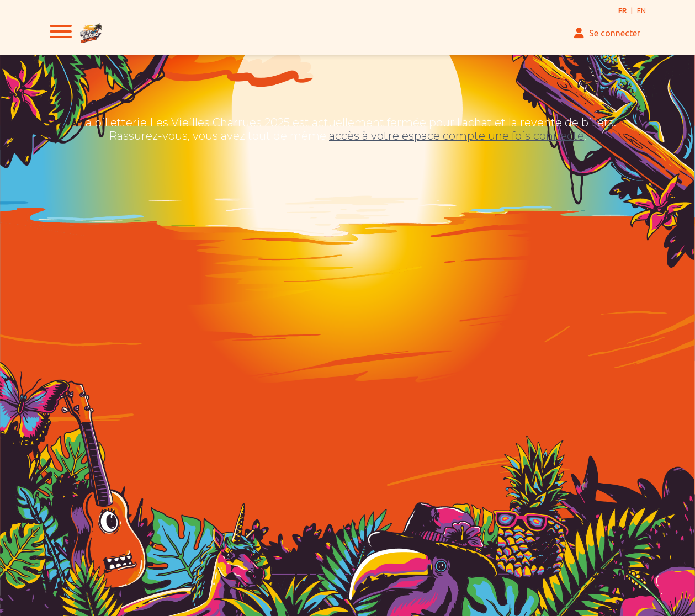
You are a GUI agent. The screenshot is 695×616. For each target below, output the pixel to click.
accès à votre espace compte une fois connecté (457, 136)
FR (622, 10)
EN (641, 10)
